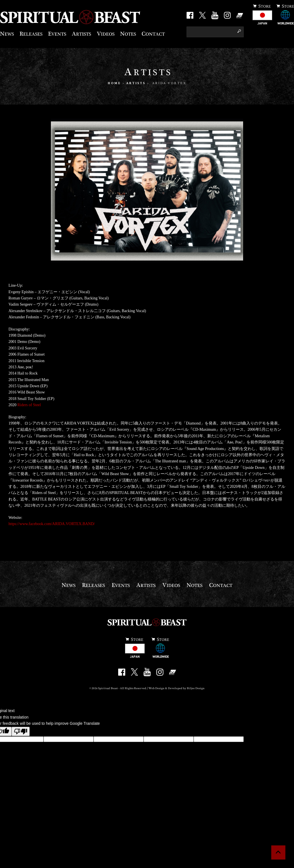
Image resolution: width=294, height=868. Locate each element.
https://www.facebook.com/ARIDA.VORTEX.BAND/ (52, 524)
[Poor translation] (21, 731)
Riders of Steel (29, 405)
